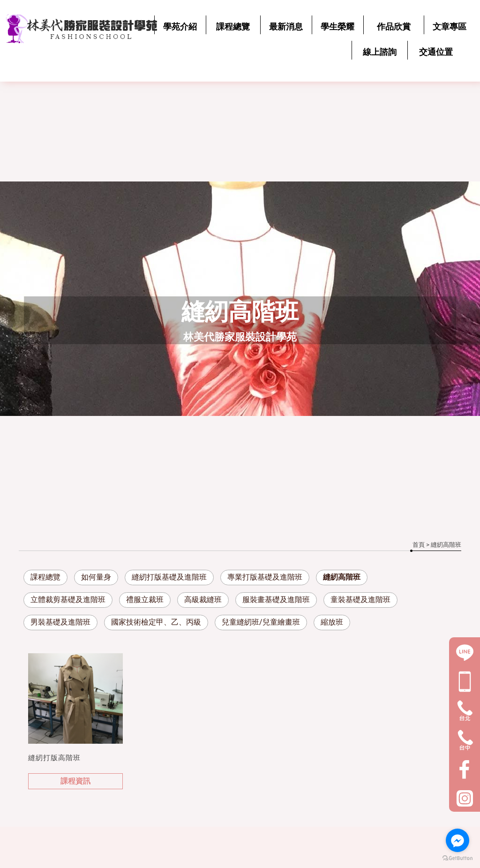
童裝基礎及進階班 (360, 600)
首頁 (419, 545)
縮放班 (332, 622)
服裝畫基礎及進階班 (276, 600)
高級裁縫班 (203, 600)
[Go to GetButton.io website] (457, 858)
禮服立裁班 (145, 600)
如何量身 (96, 577)
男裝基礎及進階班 (60, 622)
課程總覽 (45, 577)
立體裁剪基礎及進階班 (68, 600)
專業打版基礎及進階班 (265, 577)
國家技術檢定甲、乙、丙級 (156, 622)
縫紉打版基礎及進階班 (169, 577)
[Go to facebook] (457, 840)
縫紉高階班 (342, 577)
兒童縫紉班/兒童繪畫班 (261, 622)
